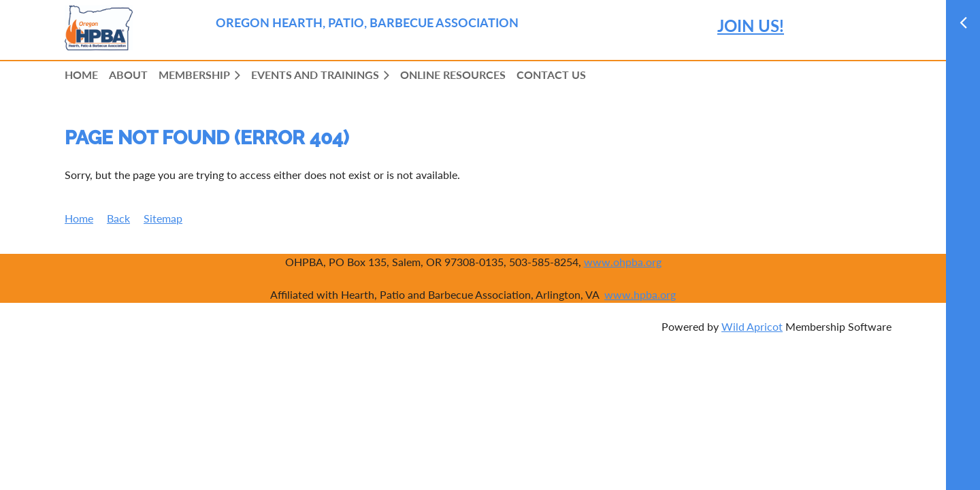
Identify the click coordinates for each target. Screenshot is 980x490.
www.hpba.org (640, 294)
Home (79, 218)
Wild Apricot (752, 326)
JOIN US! (751, 26)
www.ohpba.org (623, 262)
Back (118, 218)
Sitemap (163, 218)
